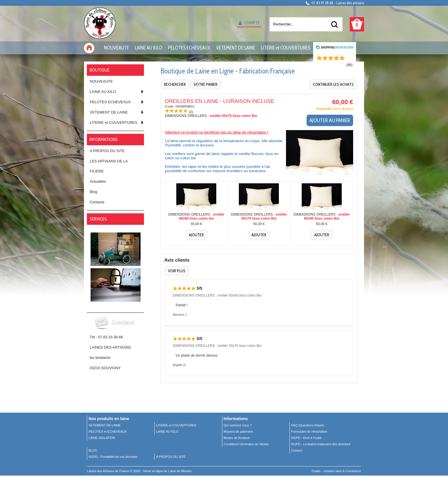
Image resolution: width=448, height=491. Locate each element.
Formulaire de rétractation (309, 432)
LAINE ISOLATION (102, 438)
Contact (297, 450)
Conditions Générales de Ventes (246, 444)
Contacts (97, 202)
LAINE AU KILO (149, 48)
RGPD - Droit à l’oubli (306, 438)
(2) (191, 112)
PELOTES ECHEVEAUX (189, 48)
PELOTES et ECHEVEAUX (108, 432)
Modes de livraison (237, 438)
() (349, 65)
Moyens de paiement (238, 432)
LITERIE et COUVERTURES (286, 48)
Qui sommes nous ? (238, 425)
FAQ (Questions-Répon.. (308, 425)
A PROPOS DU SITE (107, 151)
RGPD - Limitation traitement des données (321, 444)
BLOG (93, 450)
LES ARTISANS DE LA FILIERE (109, 166)
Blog (93, 192)
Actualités (98, 181)
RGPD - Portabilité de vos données (113, 457)
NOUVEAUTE (117, 48)
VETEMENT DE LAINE (236, 48)
